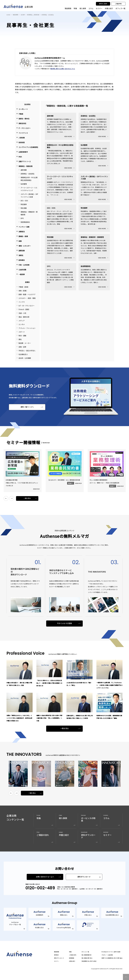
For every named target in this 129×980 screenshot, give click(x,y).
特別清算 (24, 208)
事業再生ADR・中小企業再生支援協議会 (29, 179)
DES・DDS (24, 201)
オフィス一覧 (85, 952)
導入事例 (83, 8)
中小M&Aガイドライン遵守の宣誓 (111, 952)
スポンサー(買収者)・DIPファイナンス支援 (29, 195)
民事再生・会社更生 (28, 174)
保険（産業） (23, 291)
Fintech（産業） (24, 309)
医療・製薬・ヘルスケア (27, 294)
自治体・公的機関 (25, 358)
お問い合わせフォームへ (45, 877)
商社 (20, 339)
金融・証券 (22, 347)
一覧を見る (27, 498)
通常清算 (24, 170)
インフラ (22, 302)
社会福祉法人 (23, 354)
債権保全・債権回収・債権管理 (29, 213)
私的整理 (24, 184)
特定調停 (24, 204)
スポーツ (22, 332)
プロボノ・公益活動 (107, 955)
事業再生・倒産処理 (33, 15)
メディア (22, 321)
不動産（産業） (24, 287)
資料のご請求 (103, 4)
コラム (91, 8)
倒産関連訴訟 (25, 222)
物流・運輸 (22, 336)
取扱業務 (16, 15)
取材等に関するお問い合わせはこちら (63, 69)
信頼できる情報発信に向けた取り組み (112, 958)
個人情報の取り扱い (87, 958)
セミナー (99, 8)
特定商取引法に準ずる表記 (89, 961)
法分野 (23, 15)
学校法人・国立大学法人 (27, 351)
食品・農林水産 (24, 317)
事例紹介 (57, 955)
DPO (22, 218)
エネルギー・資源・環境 (27, 298)
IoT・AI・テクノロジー (27, 306)
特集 (75, 8)
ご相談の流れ (73, 955)
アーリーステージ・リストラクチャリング (29, 189)
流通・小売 (22, 313)
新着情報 (72, 958)
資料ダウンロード (84, 877)
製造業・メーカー (25, 343)
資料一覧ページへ (27, 407)
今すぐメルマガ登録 (65, 623)
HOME (8, 15)
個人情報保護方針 (87, 955)
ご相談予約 (118, 4)
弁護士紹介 (109, 8)
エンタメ (22, 324)
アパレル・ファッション (27, 328)
